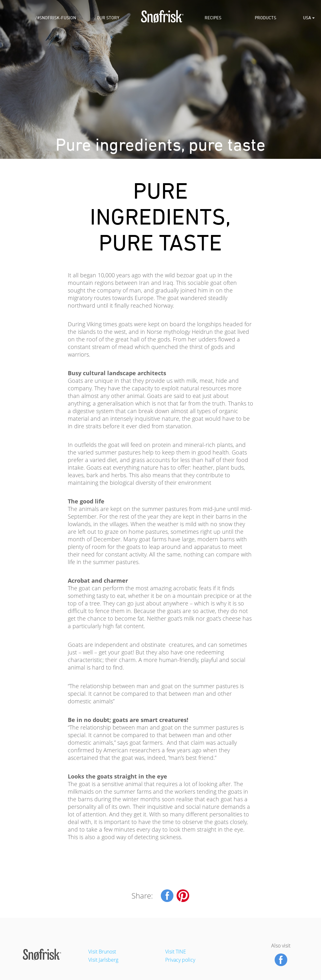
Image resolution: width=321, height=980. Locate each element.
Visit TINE (176, 952)
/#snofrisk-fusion (56, 18)
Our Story (108, 18)
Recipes (213, 18)
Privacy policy (180, 960)
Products (266, 18)
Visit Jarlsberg (103, 960)
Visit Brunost (102, 952)
